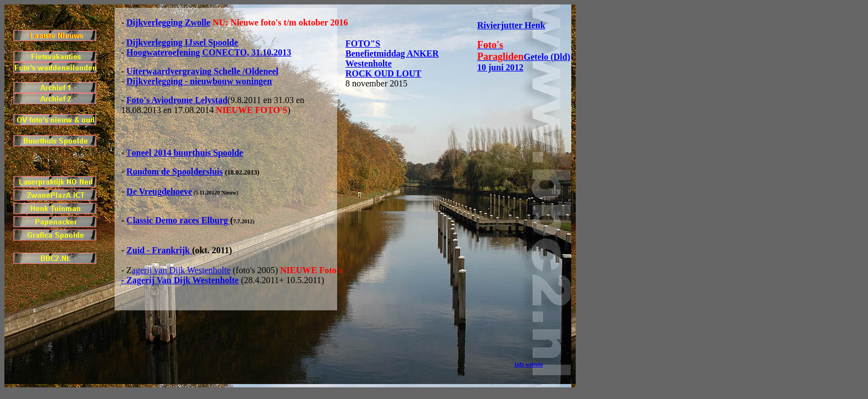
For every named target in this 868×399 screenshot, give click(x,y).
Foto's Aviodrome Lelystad (177, 100)
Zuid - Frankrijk (159, 250)
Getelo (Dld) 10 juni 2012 (524, 56)
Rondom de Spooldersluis (174, 172)
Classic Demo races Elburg (178, 220)
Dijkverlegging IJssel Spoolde (182, 42)
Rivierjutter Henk (511, 25)
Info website (529, 364)
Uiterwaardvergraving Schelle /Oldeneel (202, 71)
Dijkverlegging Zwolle (168, 22)
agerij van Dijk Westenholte (181, 270)
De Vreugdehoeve (159, 191)
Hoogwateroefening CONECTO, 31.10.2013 (209, 52)
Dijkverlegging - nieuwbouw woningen (199, 81)
